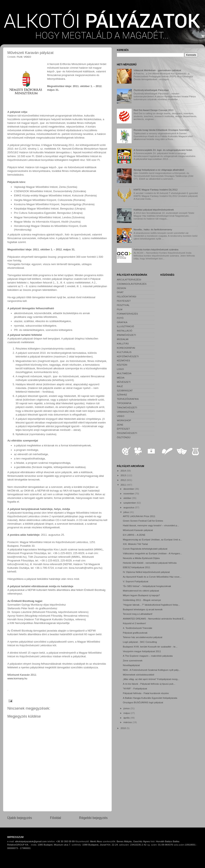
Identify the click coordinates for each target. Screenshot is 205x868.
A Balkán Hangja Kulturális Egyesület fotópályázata (150, 698)
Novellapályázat (131, 665)
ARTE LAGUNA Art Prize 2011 (139, 516)
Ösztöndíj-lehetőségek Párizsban (151, 90)
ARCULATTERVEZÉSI (129, 279)
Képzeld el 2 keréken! (134, 623)
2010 (124, 728)
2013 (124, 475)
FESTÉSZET (124, 301)
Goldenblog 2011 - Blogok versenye (142, 600)
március (128, 722)
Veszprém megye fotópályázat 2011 (142, 651)
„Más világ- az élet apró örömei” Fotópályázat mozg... (151, 679)
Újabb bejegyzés (20, 818)
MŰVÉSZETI (124, 382)
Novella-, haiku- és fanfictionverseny (153, 229)
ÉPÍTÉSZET (123, 429)
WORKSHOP (124, 420)
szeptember (130, 503)
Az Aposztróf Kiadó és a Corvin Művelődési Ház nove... (152, 577)
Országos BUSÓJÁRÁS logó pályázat (143, 702)
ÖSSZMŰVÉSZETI (127, 433)
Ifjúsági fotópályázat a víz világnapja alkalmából (159, 170)
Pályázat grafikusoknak (135, 633)
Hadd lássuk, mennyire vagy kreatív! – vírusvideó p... (151, 525)
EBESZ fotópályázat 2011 (137, 567)
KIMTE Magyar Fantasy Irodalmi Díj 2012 (156, 190)
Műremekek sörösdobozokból (138, 675)
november (129, 493)
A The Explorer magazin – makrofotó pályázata (148, 656)
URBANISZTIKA (126, 412)
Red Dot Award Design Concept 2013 (154, 110)
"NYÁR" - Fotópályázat (135, 688)
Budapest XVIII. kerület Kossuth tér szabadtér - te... (150, 647)
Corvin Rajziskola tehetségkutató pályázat (145, 549)
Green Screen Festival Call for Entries (143, 521)
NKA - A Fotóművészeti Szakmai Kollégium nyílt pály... (151, 670)
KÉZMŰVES (123, 360)
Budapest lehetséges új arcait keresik (143, 609)
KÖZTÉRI (122, 365)
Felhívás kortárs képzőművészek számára (156, 249)
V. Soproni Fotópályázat (136, 581)
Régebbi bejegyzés (93, 818)
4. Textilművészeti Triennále (137, 628)
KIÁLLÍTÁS (123, 343)
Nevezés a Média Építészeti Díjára (141, 558)
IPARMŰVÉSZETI (126, 335)
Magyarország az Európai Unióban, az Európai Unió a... (152, 539)
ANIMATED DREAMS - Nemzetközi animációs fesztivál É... (154, 619)
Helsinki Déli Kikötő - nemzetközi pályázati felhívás (150, 563)
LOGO (120, 369)
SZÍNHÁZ (122, 395)
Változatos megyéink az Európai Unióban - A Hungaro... (152, 553)
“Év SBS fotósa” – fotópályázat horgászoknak (147, 586)
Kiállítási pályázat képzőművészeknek (154, 210)
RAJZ (120, 386)
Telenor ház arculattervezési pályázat (142, 637)
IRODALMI (123, 339)
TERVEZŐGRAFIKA (128, 399)
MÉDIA (121, 378)
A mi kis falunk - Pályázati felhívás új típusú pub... (149, 684)
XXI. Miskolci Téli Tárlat (135, 544)
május (127, 713)
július (126, 512)
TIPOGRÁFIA (124, 403)
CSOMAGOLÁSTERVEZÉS (132, 284)
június (127, 708)
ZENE (120, 425)
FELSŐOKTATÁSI (126, 296)
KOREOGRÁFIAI (126, 348)
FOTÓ (120, 318)
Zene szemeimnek (133, 660)
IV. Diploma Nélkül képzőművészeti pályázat (146, 572)
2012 (124, 480)
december (129, 489)
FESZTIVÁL (123, 305)
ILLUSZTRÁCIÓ (125, 326)
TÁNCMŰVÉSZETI (127, 407)
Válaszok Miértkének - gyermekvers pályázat (157, 70)
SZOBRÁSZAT (125, 390)
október (128, 498)
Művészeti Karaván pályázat (138, 530)
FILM (20, 57)
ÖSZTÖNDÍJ (124, 437)
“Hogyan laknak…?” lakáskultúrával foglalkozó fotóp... (151, 605)
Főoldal (56, 818)
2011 (124, 485)
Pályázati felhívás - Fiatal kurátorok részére (146, 693)
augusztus (129, 507)
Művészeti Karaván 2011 (22, 675)
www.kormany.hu (17, 678)
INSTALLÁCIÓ (125, 331)
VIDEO (27, 57)
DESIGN (121, 288)
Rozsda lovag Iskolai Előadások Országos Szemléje (161, 130)
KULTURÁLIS (124, 352)
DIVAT (120, 292)
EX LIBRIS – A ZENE (134, 535)
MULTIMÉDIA (124, 373)
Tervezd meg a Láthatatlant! (138, 614)
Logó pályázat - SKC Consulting (140, 642)
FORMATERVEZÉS (127, 314)
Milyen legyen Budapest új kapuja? (141, 595)
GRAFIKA (122, 322)
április (127, 718)
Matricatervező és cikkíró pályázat (141, 591)
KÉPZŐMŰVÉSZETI (128, 356)
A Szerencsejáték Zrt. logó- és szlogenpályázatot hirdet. (163, 150)
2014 (124, 471)
